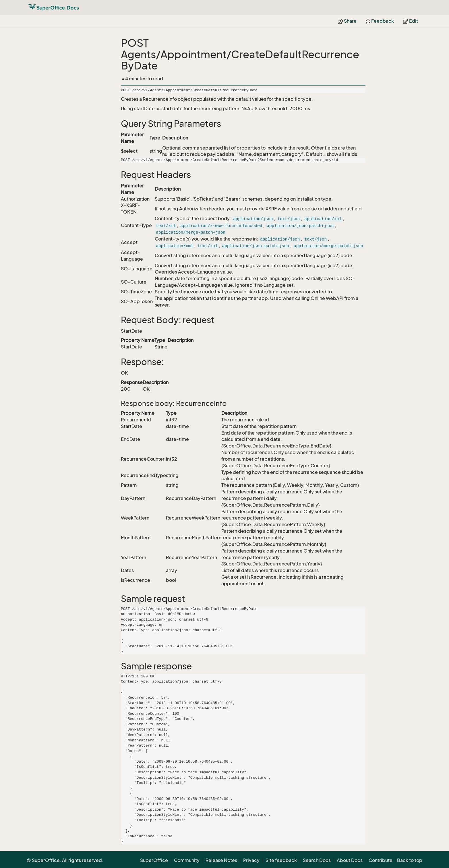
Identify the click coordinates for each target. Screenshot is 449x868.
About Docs (350, 860)
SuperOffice (154, 860)
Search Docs (317, 860)
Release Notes (221, 860)
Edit (411, 21)
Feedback (380, 21)
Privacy (251, 860)
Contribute (381, 860)
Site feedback (281, 860)
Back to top (410, 860)
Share (347, 21)
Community (187, 860)
